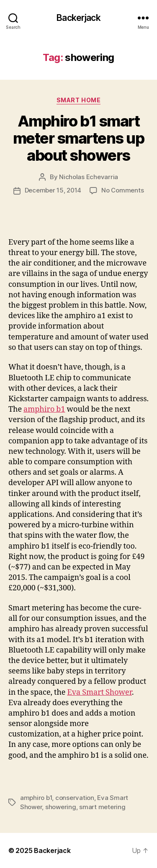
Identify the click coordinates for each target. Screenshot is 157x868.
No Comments (122, 190)
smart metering (102, 807)
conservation (75, 798)
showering (61, 807)
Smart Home (78, 100)
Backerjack (78, 18)
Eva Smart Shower (99, 692)
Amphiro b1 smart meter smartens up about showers (79, 138)
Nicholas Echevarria (89, 177)
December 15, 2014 (53, 190)
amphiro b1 (44, 409)
